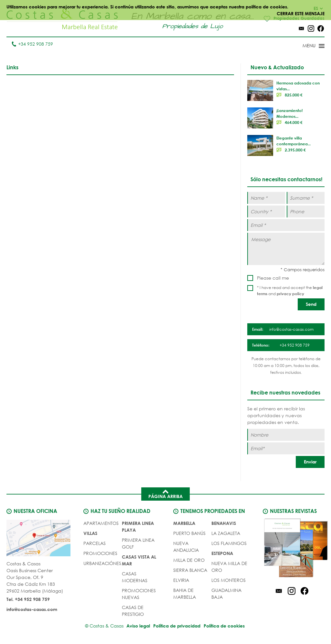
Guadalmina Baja (226, 592)
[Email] (286, 447)
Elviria (181, 579)
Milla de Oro (189, 559)
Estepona (222, 552)
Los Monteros (229, 579)
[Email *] (286, 225)
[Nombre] (286, 433)
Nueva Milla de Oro (229, 565)
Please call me (273, 278)
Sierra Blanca (190, 569)
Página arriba (165, 492)
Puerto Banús (189, 532)
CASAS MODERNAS (135, 576)
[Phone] (306, 212)
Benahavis (224, 522)
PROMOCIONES (100, 552)
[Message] (286, 249)
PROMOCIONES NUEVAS (139, 593)
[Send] (311, 305)
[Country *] (266, 212)
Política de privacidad (177, 624)
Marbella (184, 522)
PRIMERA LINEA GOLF (138, 542)
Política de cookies (227, 624)
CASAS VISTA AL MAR (139, 559)
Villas (90, 532)
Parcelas (95, 542)
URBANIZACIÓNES (102, 562)
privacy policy (290, 294)
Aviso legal (135, 624)
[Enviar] (310, 461)
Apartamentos (101, 522)
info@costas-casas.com (32, 609)
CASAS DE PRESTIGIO (133, 609)
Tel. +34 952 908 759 (28, 599)
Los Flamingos (229, 542)
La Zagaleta (226, 532)
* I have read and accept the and (290, 291)
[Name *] (266, 198)
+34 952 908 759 (32, 44)
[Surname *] (306, 198)
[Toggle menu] (305, 47)
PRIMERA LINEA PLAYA (138, 525)
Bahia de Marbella (185, 592)
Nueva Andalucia (186, 545)
